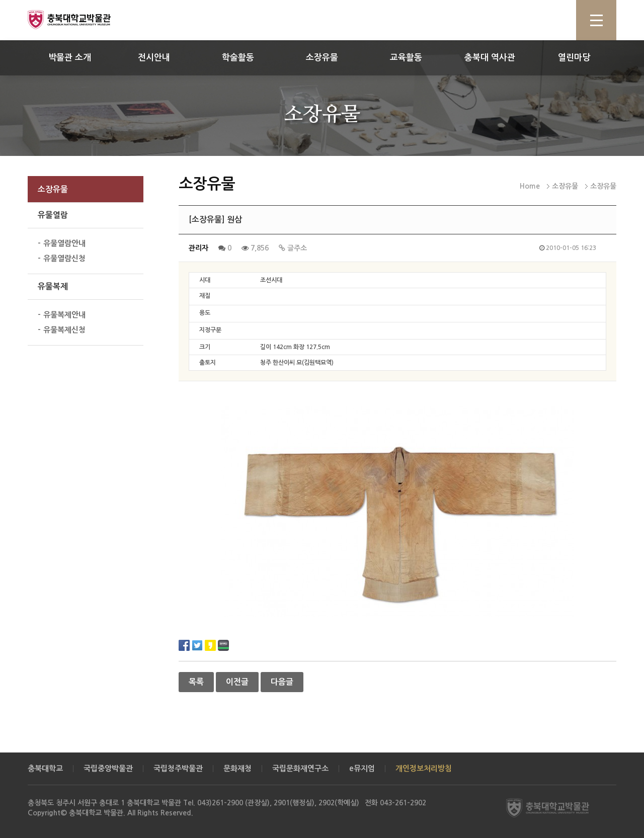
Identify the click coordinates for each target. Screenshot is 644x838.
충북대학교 (45, 768)
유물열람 (53, 215)
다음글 (282, 682)
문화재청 (237, 768)
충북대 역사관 (490, 58)
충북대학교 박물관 (80, 20)
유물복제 (53, 286)
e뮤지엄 (362, 768)
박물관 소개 (70, 58)
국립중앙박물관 (108, 768)
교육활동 (406, 58)
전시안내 (154, 58)
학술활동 (238, 58)
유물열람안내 (64, 243)
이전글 (237, 682)
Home (530, 186)
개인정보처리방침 (424, 768)
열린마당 (574, 58)
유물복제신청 (64, 330)
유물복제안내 (64, 315)
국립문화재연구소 (300, 768)
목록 (196, 682)
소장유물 (322, 58)
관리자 (198, 248)
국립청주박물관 (178, 768)
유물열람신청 (64, 258)
